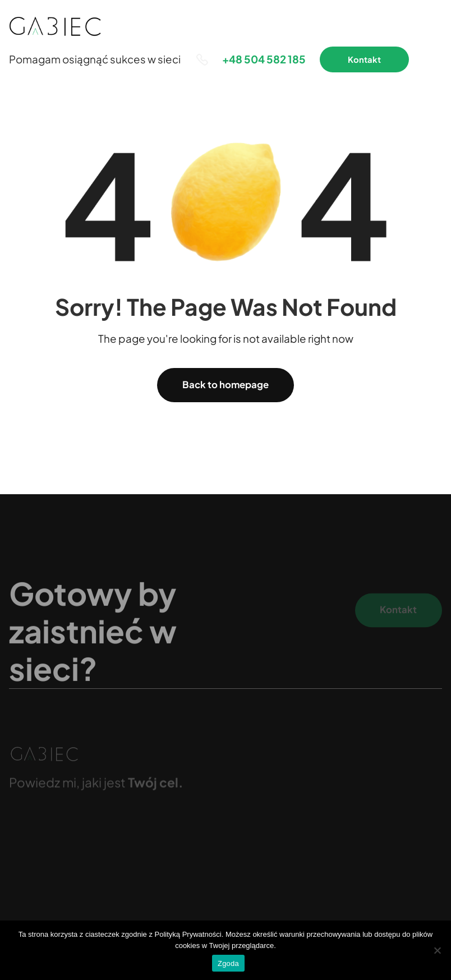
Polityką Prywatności (188, 934)
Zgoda (228, 963)
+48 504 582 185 (264, 59)
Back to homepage (225, 385)
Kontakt (364, 59)
